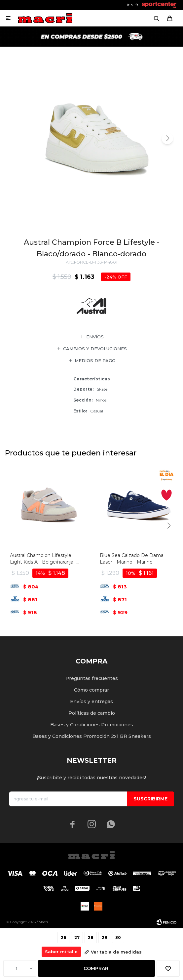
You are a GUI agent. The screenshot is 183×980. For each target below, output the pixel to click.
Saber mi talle (61, 952)
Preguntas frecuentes (92, 678)
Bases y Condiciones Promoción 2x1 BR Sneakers (92, 736)
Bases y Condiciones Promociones (92, 725)
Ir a (130, 5)
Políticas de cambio (92, 713)
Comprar (96, 968)
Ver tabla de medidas (116, 952)
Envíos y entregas (91, 702)
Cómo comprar (91, 690)
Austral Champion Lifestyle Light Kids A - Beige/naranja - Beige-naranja (43, 559)
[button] (167, 138)
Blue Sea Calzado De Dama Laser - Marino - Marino (132, 559)
